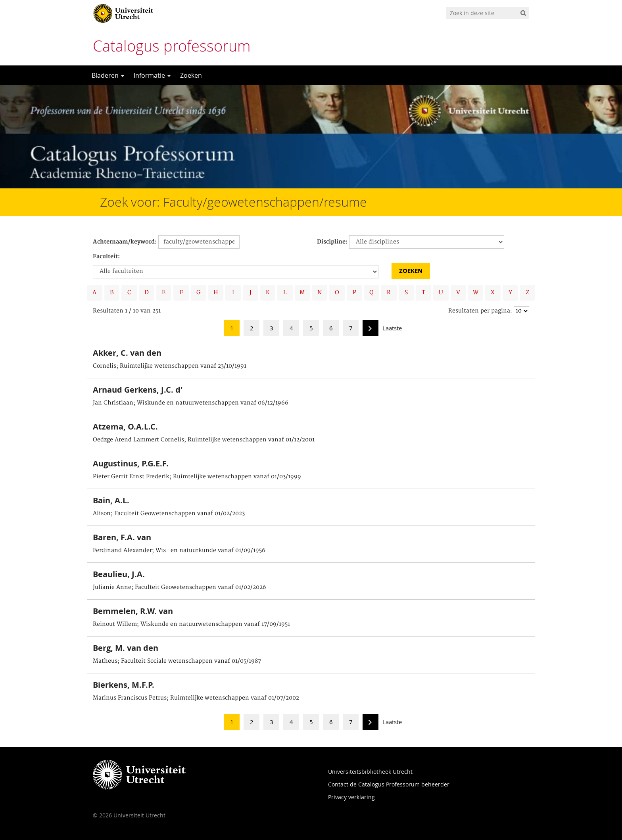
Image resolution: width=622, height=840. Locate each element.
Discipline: (332, 242)
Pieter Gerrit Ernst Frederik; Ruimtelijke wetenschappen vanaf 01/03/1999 (197, 477)
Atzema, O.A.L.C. (125, 427)
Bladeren (108, 75)
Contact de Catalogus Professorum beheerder (389, 784)
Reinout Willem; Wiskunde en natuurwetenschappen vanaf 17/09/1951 (191, 624)
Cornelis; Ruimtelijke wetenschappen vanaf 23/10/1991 (170, 366)
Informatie (152, 75)
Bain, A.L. (111, 500)
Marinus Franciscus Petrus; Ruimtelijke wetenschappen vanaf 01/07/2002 (196, 698)
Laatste (392, 328)
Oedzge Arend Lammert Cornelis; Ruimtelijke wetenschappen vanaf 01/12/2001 (204, 440)
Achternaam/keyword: (125, 242)
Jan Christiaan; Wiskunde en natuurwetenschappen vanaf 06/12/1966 (191, 403)
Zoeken (191, 75)
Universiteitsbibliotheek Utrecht (370, 772)
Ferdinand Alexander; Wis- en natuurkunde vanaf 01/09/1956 (179, 550)
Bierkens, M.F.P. (124, 685)
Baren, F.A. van (122, 537)
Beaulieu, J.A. (119, 574)
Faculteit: (106, 257)
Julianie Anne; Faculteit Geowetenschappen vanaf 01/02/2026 (179, 587)
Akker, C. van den (127, 353)
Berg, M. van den (126, 648)
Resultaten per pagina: (480, 311)
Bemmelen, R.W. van (133, 611)
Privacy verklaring (351, 797)
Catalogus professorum (172, 46)
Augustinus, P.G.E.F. (131, 463)
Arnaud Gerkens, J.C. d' (138, 390)
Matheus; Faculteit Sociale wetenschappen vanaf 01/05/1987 (177, 661)
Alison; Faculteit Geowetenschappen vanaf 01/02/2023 (169, 514)
